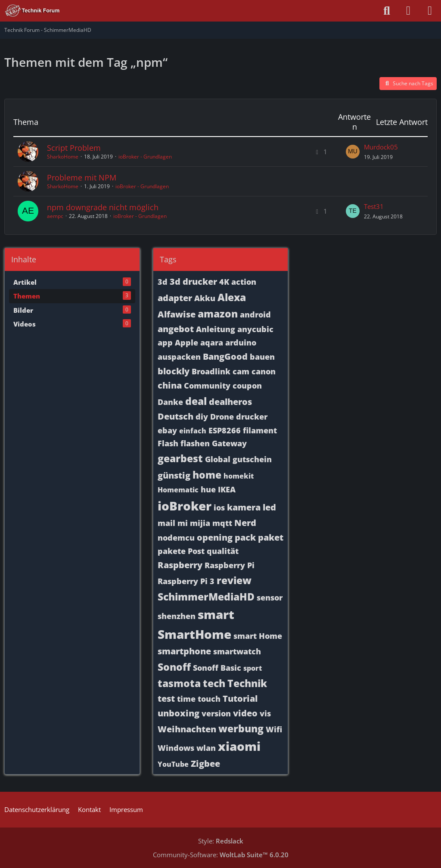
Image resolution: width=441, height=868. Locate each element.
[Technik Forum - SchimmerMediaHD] (33, 11)
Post (196, 551)
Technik (247, 683)
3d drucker (193, 282)
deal (196, 401)
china (170, 385)
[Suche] (387, 11)
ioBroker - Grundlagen (145, 157)
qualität (223, 551)
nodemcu (176, 538)
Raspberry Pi (230, 565)
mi (183, 523)
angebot (176, 329)
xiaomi (239, 746)
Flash (168, 443)
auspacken (179, 357)
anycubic (255, 329)
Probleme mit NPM (82, 177)
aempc (55, 216)
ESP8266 (225, 430)
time (186, 699)
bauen (262, 357)
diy (202, 417)
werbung (241, 728)
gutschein (252, 459)
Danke (170, 402)
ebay (167, 430)
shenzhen (177, 616)
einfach (193, 431)
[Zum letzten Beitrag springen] (353, 152)
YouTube (173, 764)
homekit (239, 476)
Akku (205, 298)
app (165, 342)
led (269, 507)
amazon (218, 314)
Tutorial (240, 698)
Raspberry (180, 565)
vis (265, 713)
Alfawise (177, 314)
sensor (270, 597)
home (207, 475)
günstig (174, 475)
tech (214, 683)
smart (216, 614)
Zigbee (205, 764)
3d (163, 282)
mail (166, 523)
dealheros (230, 402)
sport (253, 668)
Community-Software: (221, 855)
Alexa (232, 297)
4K (224, 282)
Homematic (178, 490)
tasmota (179, 683)
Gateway (229, 443)
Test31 (374, 206)
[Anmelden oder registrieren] (408, 11)
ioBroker (185, 506)
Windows (176, 748)
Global (218, 459)
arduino (241, 342)
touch (209, 699)
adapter (175, 298)
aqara (212, 342)
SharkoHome (63, 157)
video (245, 713)
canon (264, 371)
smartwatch (237, 651)
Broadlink (211, 371)
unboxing (179, 713)
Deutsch (175, 416)
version (216, 713)
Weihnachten (187, 729)
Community (207, 386)
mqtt (222, 523)
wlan (206, 748)
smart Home (258, 636)
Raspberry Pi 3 (186, 581)
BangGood (225, 356)
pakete (172, 551)
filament (260, 430)
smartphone (184, 651)
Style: (221, 841)
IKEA (227, 489)
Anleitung (216, 329)
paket (271, 537)
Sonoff (174, 667)
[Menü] (430, 11)
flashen (195, 443)
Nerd (245, 523)
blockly (174, 371)
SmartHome (194, 634)
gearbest (180, 458)
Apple (186, 342)
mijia (200, 523)
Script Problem (74, 148)
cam (241, 371)
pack (245, 537)
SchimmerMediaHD (206, 597)
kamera (244, 507)
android (255, 314)
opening (215, 537)
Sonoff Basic (217, 668)
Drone (222, 417)
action (244, 282)
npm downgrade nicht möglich (103, 207)
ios (219, 507)
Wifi (274, 729)
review (234, 580)
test (166, 698)
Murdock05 (381, 147)
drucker (252, 417)
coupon (247, 386)
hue (208, 489)
